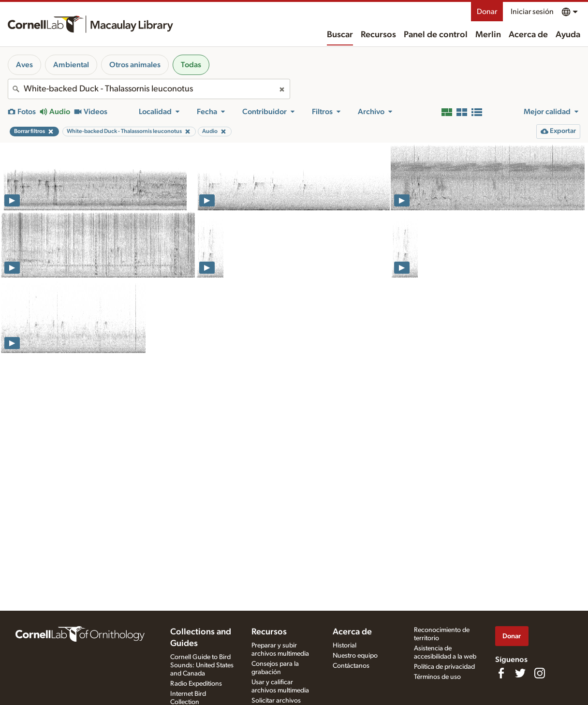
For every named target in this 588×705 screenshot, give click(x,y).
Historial (345, 646)
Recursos (378, 35)
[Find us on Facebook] (501, 673)
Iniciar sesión (532, 12)
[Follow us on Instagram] (540, 673)
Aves (24, 65)
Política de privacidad (444, 667)
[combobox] (149, 89)
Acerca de (528, 35)
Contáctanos (351, 666)
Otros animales (135, 65)
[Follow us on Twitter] (520, 673)
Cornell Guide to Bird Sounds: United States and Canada (202, 665)
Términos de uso (437, 677)
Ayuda (568, 35)
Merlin (488, 35)
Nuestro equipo (355, 656)
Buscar (340, 35)
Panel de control (436, 35)
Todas (191, 65)
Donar (487, 12)
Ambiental (71, 65)
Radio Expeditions (196, 684)
